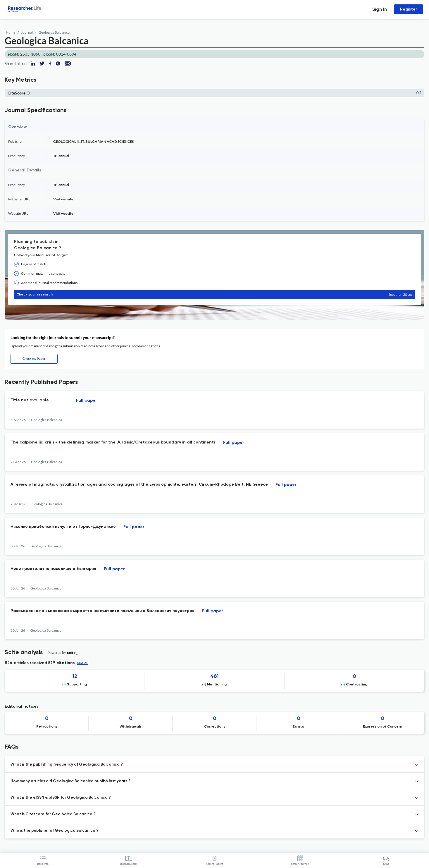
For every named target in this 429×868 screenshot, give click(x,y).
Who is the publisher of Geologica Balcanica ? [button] (55, 831)
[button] (28, 93)
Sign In (380, 9)
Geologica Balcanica (54, 32)
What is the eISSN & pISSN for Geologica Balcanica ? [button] (61, 798)
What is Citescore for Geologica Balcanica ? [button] (53, 814)
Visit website (63, 199)
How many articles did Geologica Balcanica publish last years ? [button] (70, 781)
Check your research (214, 295)
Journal (27, 32)
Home (11, 32)
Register (409, 9)
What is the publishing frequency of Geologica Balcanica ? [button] (67, 765)
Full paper (87, 401)
